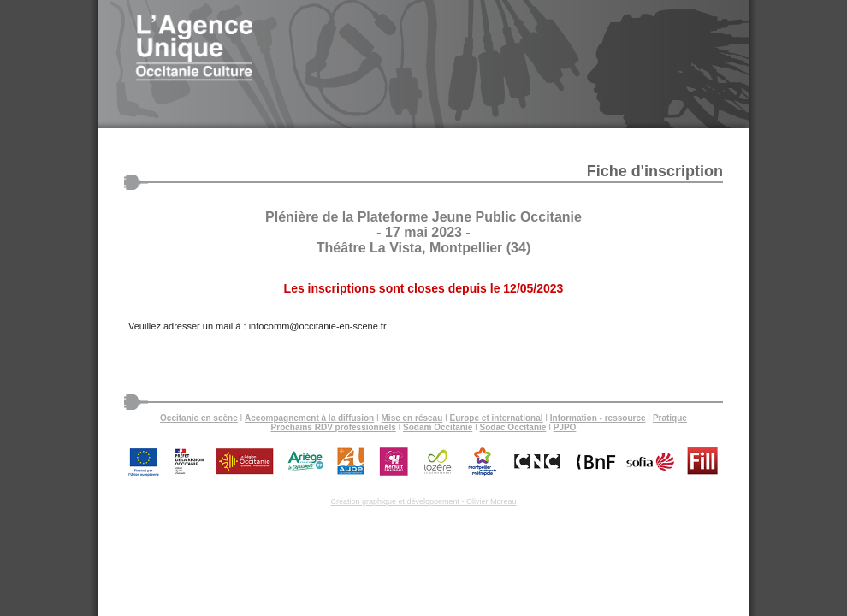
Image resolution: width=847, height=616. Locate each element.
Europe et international (497, 418)
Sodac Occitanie (513, 427)
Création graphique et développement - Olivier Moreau (423, 501)
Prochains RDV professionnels (334, 427)
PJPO (565, 427)
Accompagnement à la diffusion (309, 418)
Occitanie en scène (199, 418)
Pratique (670, 418)
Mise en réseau (412, 418)
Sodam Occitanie (438, 427)
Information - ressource (598, 418)
